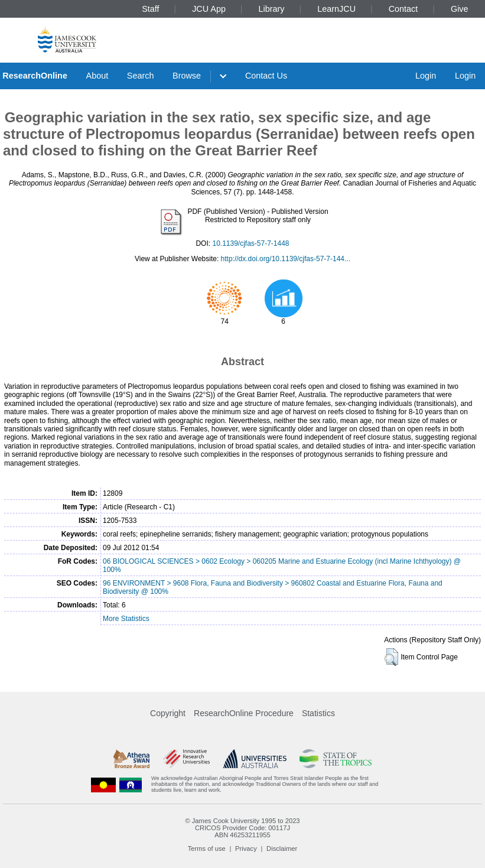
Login (426, 76)
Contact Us (266, 76)
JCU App (209, 9)
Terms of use (207, 849)
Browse (187, 76)
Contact (403, 9)
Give (460, 9)
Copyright (168, 713)
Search (141, 76)
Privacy (246, 849)
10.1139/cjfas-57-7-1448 (250, 243)
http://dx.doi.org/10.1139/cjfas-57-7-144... (286, 259)
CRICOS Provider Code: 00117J (243, 828)
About (97, 76)
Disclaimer (282, 849)
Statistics (318, 713)
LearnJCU (336, 9)
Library (272, 9)
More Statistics (126, 619)
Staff (150, 9)
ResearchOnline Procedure (244, 713)
